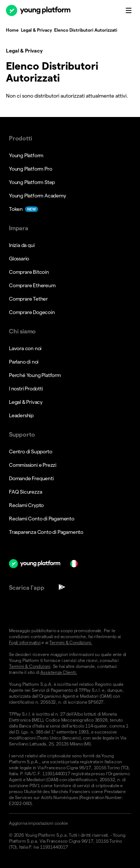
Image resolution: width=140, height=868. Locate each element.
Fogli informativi (25, 642)
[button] (70, 823)
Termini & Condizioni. (71, 642)
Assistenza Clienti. (59, 672)
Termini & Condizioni (30, 666)
